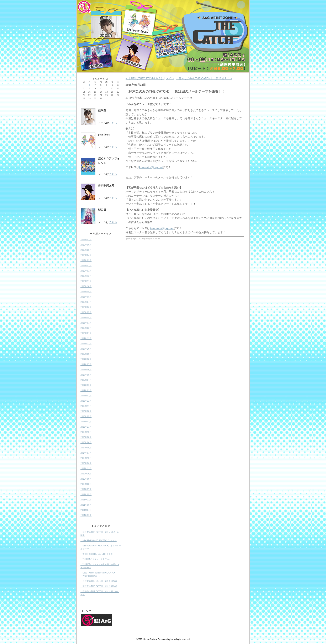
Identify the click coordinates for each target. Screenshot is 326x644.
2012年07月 (86, 489)
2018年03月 (86, 323)
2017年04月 (86, 380)
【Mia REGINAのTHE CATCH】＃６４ (99, 540)
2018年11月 (86, 281)
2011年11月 (86, 500)
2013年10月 (86, 458)
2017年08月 (86, 359)
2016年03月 (86, 422)
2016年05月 (86, 416)
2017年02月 (86, 390)
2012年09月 (86, 479)
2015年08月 (86, 437)
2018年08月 (86, 297)
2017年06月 (86, 370)
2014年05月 (86, 448)
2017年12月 (86, 338)
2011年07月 (86, 510)
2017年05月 (86, 375)
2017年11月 (86, 344)
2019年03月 (86, 260)
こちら (113, 123)
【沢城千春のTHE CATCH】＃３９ (97, 554)
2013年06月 (86, 463)
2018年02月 (86, 328)
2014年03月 (86, 453)
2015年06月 (86, 442)
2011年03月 (86, 515)
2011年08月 (86, 505)
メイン (170, 78)
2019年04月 (86, 255)
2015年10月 (86, 432)
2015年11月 (86, 427)
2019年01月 (86, 271)
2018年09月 (86, 292)
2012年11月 (86, 468)
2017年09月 (86, 354)
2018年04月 (86, 318)
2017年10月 (86, 349)
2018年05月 (86, 312)
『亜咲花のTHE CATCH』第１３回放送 (99, 581)
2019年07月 (86, 240)
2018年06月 (86, 307)
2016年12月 (86, 401)
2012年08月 (86, 484)
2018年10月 (86, 286)
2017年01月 (86, 396)
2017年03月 (86, 385)
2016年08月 (86, 411)
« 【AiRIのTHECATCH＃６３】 (145, 78)
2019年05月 (86, 250)
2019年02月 (86, 266)
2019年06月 (86, 245)
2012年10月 (86, 474)
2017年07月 (86, 364)
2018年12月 (86, 276)
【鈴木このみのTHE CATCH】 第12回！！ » (204, 78)
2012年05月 (86, 494)
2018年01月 (86, 333)
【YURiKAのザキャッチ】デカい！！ (98, 559)
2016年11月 (86, 406)
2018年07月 (86, 302)
